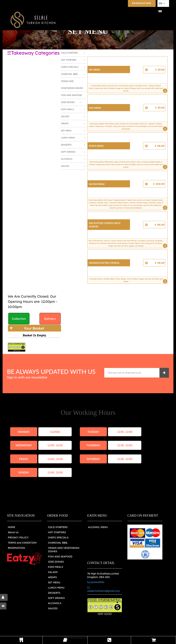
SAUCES (53, 608)
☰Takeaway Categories (33, 53)
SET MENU (54, 582)
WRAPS (52, 577)
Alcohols (67, 159)
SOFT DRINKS (56, 598)
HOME (12, 527)
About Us (13, 532)
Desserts (66, 145)
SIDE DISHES (56, 562)
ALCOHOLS (55, 603)
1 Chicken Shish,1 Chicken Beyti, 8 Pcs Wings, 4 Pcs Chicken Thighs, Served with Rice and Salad (127, 281)
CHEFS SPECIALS (58, 538)
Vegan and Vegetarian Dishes (72, 85)
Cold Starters (69, 53)
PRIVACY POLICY (18, 538)
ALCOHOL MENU (98, 527)
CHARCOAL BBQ (58, 543)
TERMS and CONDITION (22, 543)
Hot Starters (69, 60)
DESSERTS (54, 593)
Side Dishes (68, 102)
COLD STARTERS (58, 527)
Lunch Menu (68, 138)
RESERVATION (17, 548)
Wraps (65, 123)
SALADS (53, 572)
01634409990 (96, 582)
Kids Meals (67, 109)
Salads (65, 116)
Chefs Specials (70, 67)
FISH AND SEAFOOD (60, 557)
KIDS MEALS (56, 567)
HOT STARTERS (57, 532)
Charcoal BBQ (69, 74)
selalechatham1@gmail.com (104, 589)
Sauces (65, 166)
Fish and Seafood (71, 95)
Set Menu (66, 131)
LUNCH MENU (56, 588)
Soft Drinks (68, 152)
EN (162, 3)
